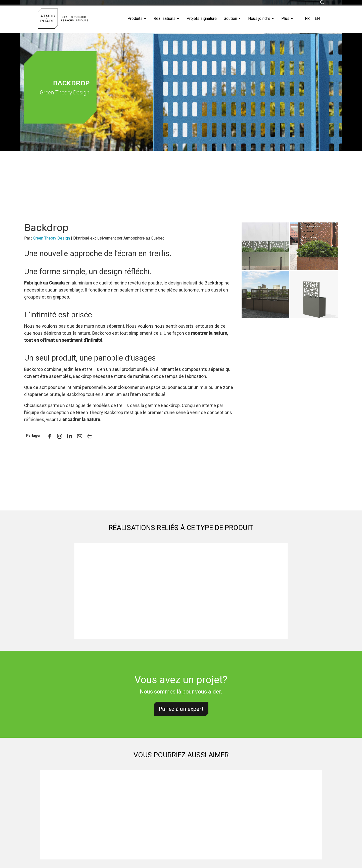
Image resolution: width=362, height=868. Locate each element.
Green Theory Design (51, 238)
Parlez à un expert (181, 709)
